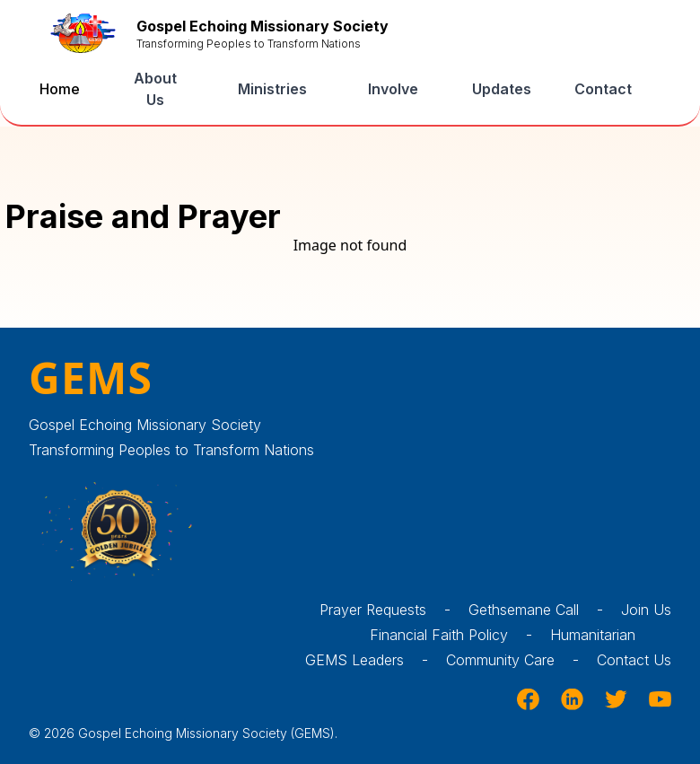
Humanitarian (611, 635)
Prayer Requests (394, 610)
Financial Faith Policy (460, 635)
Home (60, 89)
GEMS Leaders (376, 660)
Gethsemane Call (545, 610)
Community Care (521, 660)
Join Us (646, 610)
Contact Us (634, 660)
